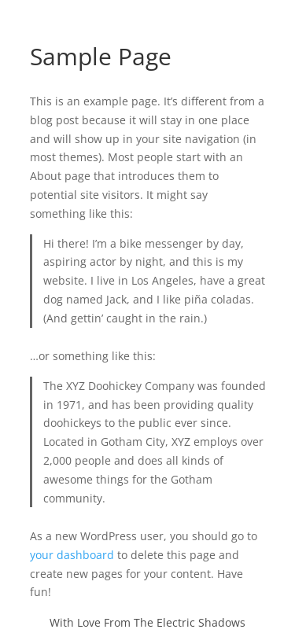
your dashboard (72, 555)
